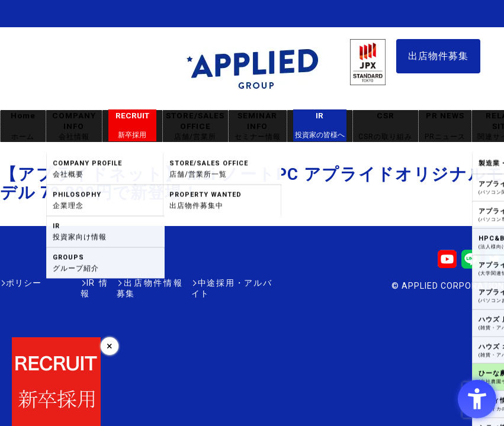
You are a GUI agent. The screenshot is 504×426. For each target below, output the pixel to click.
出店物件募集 (438, 56)
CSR (386, 126)
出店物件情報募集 (133, 283)
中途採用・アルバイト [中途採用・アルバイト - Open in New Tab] (227, 283)
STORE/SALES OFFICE (195, 126)
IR (320, 125)
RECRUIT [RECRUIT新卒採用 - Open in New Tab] (132, 125)
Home (23, 126)
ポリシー (24, 283)
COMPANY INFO (74, 126)
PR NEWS (445, 126)
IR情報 (69, 283)
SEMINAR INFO (258, 126)
